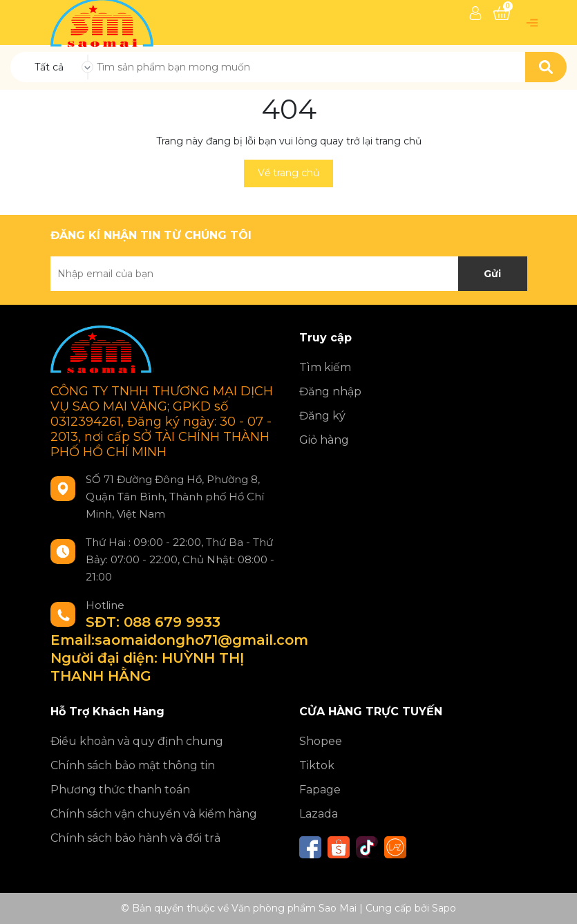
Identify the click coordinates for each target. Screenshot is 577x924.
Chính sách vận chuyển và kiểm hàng (154, 814)
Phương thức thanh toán (120, 790)
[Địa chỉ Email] (289, 274)
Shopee (321, 741)
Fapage (320, 790)
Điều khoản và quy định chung (137, 741)
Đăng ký (322, 416)
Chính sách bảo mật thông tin (133, 765)
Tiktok (317, 765)
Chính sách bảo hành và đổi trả (135, 838)
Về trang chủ (288, 173)
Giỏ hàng (324, 440)
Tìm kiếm (325, 367)
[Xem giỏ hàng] (502, 13)
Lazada (319, 814)
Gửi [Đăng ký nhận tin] (492, 274)
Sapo (444, 908)
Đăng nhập (330, 392)
